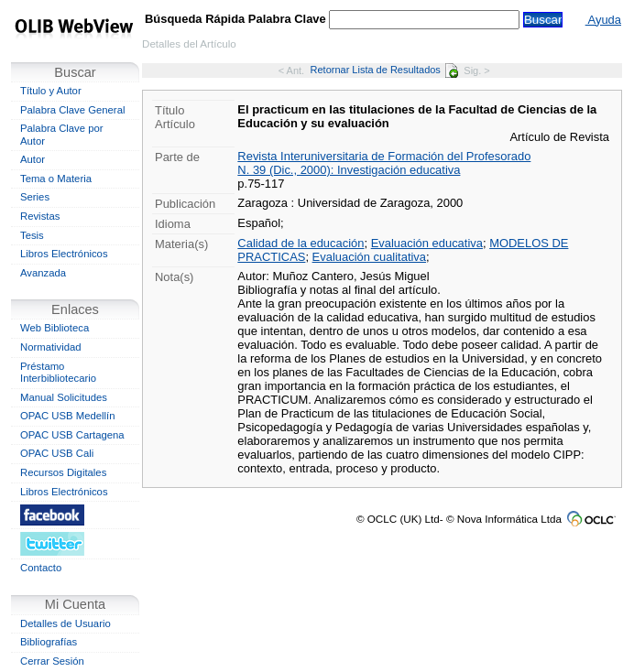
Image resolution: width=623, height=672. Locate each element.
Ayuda (603, 20)
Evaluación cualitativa (369, 257)
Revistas (40, 216)
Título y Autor (51, 91)
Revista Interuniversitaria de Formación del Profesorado (384, 156)
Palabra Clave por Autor (62, 135)
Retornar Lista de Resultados (384, 70)
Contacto (41, 568)
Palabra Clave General (72, 110)
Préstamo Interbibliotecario (58, 373)
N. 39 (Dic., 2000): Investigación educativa (349, 170)
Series (35, 197)
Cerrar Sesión (52, 661)
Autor (33, 159)
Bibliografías (49, 642)
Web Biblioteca (55, 328)
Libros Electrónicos (64, 254)
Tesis (32, 235)
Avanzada (43, 273)
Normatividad (51, 347)
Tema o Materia (56, 179)
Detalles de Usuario (66, 623)
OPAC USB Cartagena (72, 435)
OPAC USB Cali (57, 453)
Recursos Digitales (63, 472)
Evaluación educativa (427, 243)
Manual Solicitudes (64, 397)
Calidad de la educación (301, 243)
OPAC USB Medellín (68, 416)
